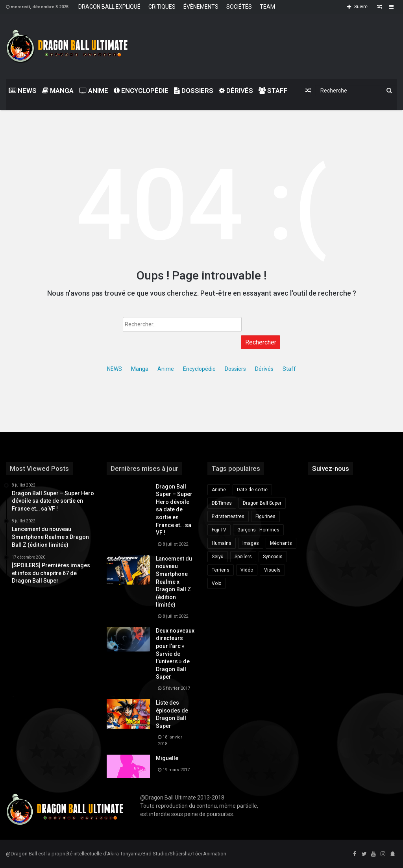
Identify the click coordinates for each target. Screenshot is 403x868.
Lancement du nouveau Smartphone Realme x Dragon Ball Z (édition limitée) (174, 582)
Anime (94, 91)
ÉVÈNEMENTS (201, 7)
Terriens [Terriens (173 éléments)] (221, 570)
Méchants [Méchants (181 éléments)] (281, 543)
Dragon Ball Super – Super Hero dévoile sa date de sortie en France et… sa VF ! (174, 510)
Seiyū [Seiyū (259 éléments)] (218, 557)
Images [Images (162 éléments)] (251, 543)
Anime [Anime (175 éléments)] (219, 490)
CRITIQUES (162, 7)
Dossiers (194, 91)
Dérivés (236, 91)
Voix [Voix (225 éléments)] (216, 583)
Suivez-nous (331, 468)
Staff (273, 91)
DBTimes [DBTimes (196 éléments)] (222, 503)
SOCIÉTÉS (239, 7)
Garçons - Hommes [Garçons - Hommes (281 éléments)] (258, 530)
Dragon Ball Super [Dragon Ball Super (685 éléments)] (262, 503)
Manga (58, 91)
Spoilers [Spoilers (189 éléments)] (243, 557)
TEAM (267, 7)
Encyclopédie (141, 91)
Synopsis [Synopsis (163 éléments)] (273, 557)
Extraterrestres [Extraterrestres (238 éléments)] (228, 516)
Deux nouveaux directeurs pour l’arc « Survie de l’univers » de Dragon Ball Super (175, 654)
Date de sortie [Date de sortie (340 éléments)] (252, 490)
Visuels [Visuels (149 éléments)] (272, 570)
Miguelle (167, 758)
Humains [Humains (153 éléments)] (222, 543)
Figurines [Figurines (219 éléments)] (265, 516)
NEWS (23, 91)
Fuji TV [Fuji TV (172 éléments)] (219, 530)
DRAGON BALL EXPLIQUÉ (109, 7)
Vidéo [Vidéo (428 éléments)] (247, 570)
